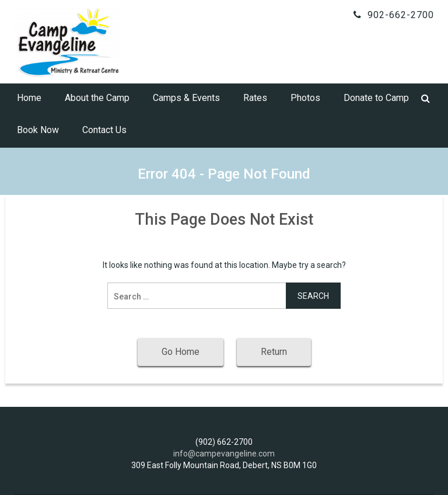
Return (274, 352)
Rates (255, 98)
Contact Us (104, 130)
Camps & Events (186, 98)
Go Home (181, 352)
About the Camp (97, 98)
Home (29, 98)
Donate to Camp (376, 98)
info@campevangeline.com (224, 454)
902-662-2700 (401, 15)
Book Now (38, 130)
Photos (305, 98)
